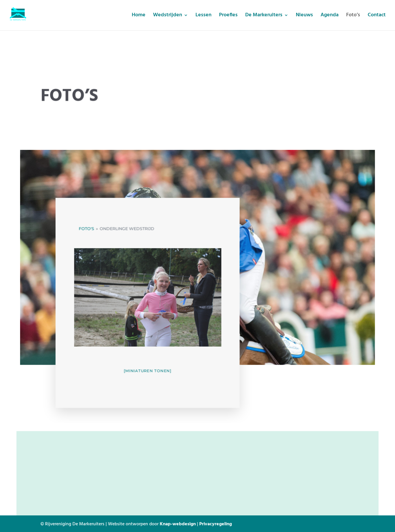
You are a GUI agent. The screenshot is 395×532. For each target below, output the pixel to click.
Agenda (330, 16)
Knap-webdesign (178, 524)
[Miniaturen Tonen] (148, 372)
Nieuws (304, 16)
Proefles (228, 16)
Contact (377, 16)
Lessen (203, 16)
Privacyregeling (216, 524)
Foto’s (353, 16)
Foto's (88, 232)
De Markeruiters (264, 16)
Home (139, 16)
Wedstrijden (168, 16)
